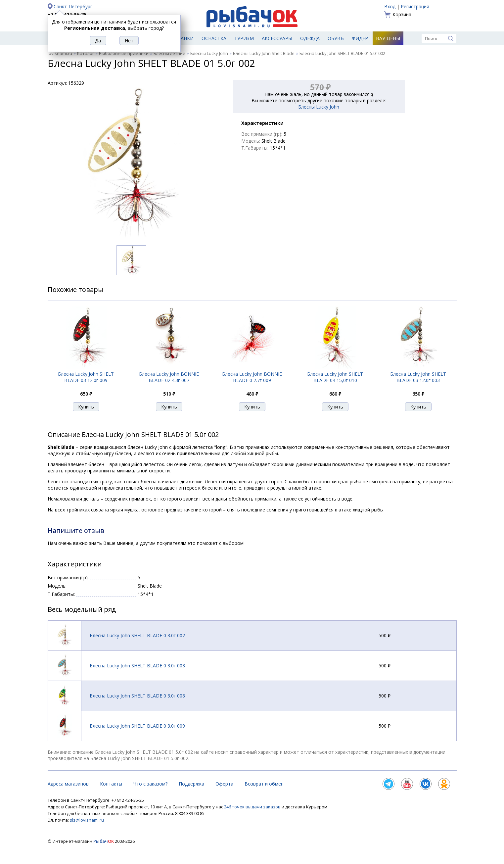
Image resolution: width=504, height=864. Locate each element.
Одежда (310, 38)
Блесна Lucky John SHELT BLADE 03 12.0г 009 (86, 377)
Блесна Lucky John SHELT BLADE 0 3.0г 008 (137, 696)
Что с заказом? (150, 784)
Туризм (244, 38)
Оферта (224, 784)
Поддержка (191, 784)
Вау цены (388, 38)
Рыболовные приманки (124, 53)
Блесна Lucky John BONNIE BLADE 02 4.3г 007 (169, 377)
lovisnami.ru (60, 53)
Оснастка (214, 38)
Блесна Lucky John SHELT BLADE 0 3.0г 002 (137, 635)
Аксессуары (277, 38)
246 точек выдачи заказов (253, 807)
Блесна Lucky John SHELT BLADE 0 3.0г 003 (137, 666)
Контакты (111, 784)
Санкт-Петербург (73, 6)
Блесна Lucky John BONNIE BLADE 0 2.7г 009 (252, 377)
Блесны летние (169, 53)
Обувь (336, 38)
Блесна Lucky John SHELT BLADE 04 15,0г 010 (335, 377)
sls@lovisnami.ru (87, 820)
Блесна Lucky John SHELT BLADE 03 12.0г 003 (418, 377)
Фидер (360, 38)
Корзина (402, 14)
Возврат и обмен (264, 784)
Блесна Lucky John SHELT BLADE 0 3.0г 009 (137, 726)
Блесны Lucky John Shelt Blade (264, 53)
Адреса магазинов (68, 784)
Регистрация (415, 6)
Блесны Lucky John (209, 53)
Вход (390, 6)
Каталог (86, 53)
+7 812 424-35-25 (67, 14)
